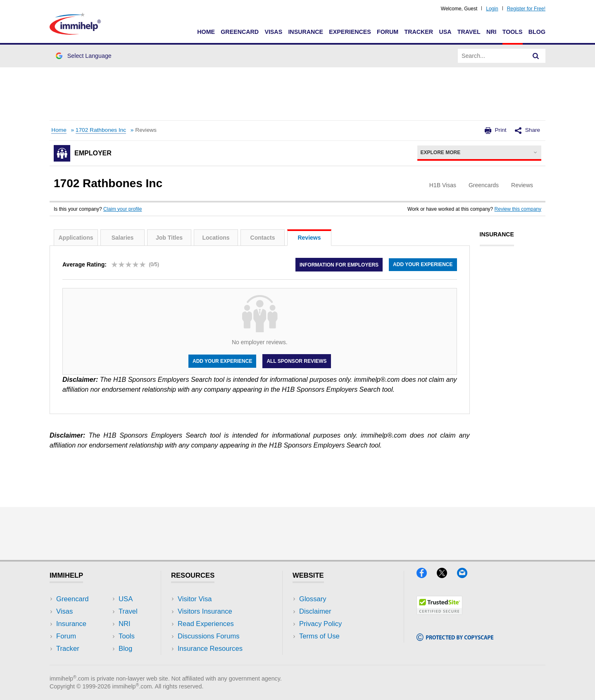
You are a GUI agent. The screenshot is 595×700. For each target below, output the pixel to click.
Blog (537, 32)
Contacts (263, 238)
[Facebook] (427, 575)
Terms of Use (319, 636)
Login (492, 9)
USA (445, 32)
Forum (388, 32)
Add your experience (423, 264)
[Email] (466, 575)
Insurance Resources (210, 649)
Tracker (419, 32)
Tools (513, 32)
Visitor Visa (195, 599)
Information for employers (339, 264)
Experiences (350, 32)
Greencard (240, 32)
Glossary (313, 599)
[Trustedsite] (439, 612)
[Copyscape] (455, 638)
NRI (491, 32)
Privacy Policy (320, 624)
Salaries (123, 238)
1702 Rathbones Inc (101, 130)
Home (206, 32)
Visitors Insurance (205, 611)
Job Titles (169, 238)
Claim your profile (123, 209)
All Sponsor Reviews (296, 361)
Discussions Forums (209, 636)
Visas (273, 32)
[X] (447, 575)
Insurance (306, 32)
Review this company (518, 209)
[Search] (536, 56)
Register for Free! (526, 9)
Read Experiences (206, 624)
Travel (469, 32)
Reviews (309, 238)
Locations (216, 238)
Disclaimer (315, 611)
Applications (76, 238)
